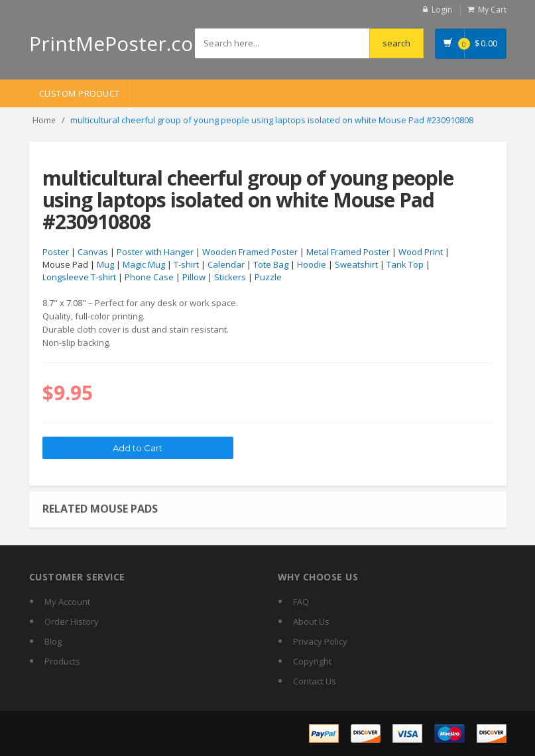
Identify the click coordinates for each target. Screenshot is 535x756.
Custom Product (80, 93)
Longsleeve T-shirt (79, 277)
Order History (72, 621)
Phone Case (149, 277)
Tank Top (405, 264)
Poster (56, 252)
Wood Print (421, 252)
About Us (311, 621)
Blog (53, 641)
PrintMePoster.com (120, 43)
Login (442, 10)
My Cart (492, 10)
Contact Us (315, 681)
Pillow (194, 277)
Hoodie (312, 264)
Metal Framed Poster (348, 252)
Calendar (226, 264)
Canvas (93, 252)
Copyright (312, 661)
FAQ (301, 602)
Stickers (230, 277)
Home (44, 120)
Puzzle (268, 277)
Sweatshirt (356, 264)
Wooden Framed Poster (250, 252)
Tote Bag (271, 264)
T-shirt (186, 264)
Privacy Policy (320, 641)
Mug (105, 264)
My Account (67, 602)
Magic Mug (144, 264)
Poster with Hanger (155, 252)
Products (62, 661)
